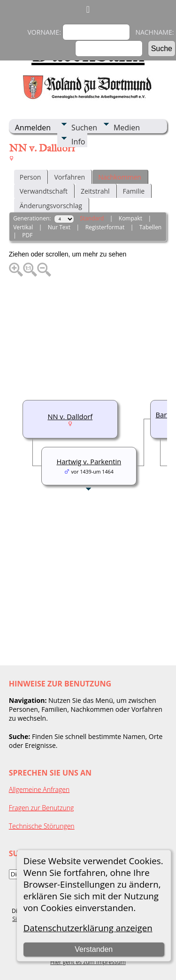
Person (31, 177)
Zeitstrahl (95, 191)
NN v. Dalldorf (70, 416)
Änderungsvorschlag (51, 206)
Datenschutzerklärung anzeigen (88, 928)
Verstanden (94, 949)
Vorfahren (69, 177)
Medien (127, 128)
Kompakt (130, 218)
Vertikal (23, 227)
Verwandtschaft (44, 191)
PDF (27, 235)
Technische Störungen (42, 826)
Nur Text (59, 227)
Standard (92, 218)
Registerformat (105, 227)
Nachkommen (120, 177)
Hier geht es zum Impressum (88, 962)
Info (78, 142)
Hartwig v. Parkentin (89, 461)
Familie (134, 191)
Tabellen (151, 227)
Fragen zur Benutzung (42, 808)
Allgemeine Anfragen (39, 789)
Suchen (84, 128)
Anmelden (33, 128)
